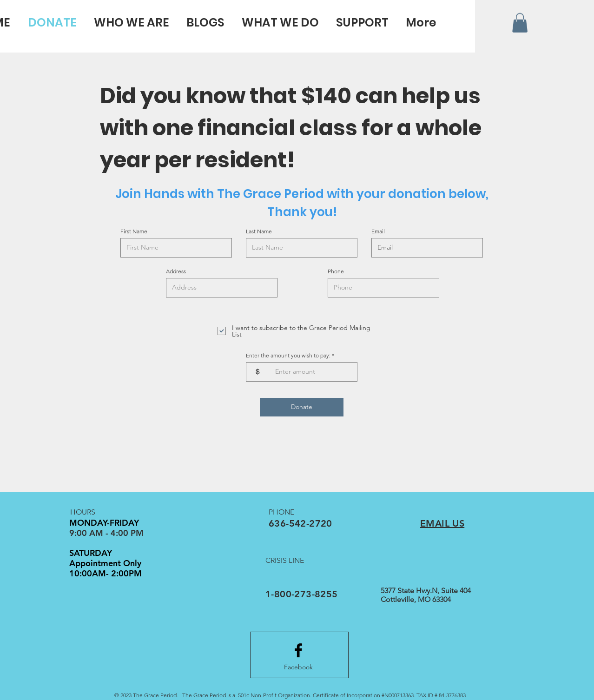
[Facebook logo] (298, 650)
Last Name (259, 231)
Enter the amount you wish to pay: (288, 356)
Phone (336, 271)
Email (378, 231)
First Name (134, 231)
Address (176, 271)
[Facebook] (298, 667)
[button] (520, 23)
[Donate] (302, 407)
